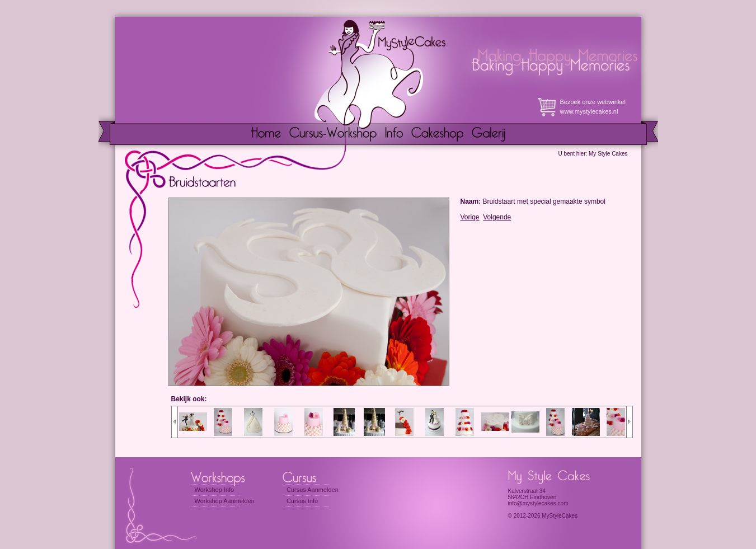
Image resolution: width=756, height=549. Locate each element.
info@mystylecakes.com (538, 503)
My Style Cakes (608, 154)
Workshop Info (215, 490)
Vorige (470, 217)
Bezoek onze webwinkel (593, 102)
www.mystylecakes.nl (589, 111)
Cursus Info (302, 501)
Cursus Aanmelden (313, 490)
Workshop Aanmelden (225, 501)
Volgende (497, 217)
